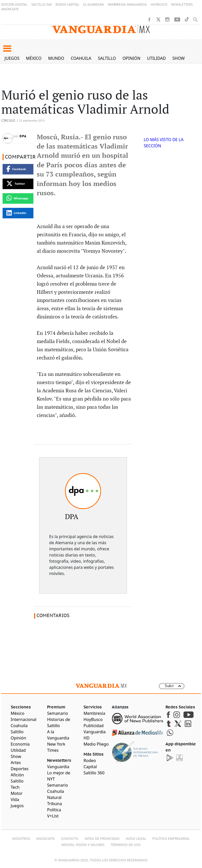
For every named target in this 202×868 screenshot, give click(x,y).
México (34, 58)
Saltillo (107, 58)
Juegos (12, 58)
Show (179, 58)
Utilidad (156, 58)
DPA (23, 136)
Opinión (132, 58)
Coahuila (81, 58)
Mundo (56, 58)
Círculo (8, 121)
